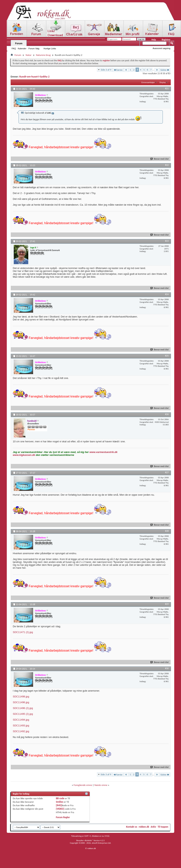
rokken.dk (144, 827)
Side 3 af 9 (106, 70)
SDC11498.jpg (21, 697)
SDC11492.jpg (21, 731)
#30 (167, 668)
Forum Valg (34, 49)
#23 (167, 241)
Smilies (60, 802)
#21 (167, 89)
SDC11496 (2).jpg (23, 708)
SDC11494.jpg (21, 720)
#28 (167, 531)
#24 (167, 294)
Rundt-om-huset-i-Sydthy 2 (34, 77)
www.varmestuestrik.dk (103, 452)
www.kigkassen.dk (24, 455)
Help (154, 40)
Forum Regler (63, 817)
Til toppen (163, 827)
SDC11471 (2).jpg (23, 632)
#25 (167, 356)
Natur (28, 55)
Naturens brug (43, 55)
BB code (60, 798)
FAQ (14, 49)
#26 (167, 414)
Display (163, 82)
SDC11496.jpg (21, 702)
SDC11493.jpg (21, 725)
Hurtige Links (50, 49)
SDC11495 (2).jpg (23, 714)
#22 (167, 165)
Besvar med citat (160, 159)
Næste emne (101, 785)
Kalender (22, 49)
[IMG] (59, 805)
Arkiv (153, 827)
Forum (19, 43)
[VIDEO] (60, 809)
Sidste (165, 70)
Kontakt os (132, 827)
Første (118, 70)
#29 (167, 604)
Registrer (166, 40)
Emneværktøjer (148, 82)
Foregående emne (83, 785)
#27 (167, 472)
